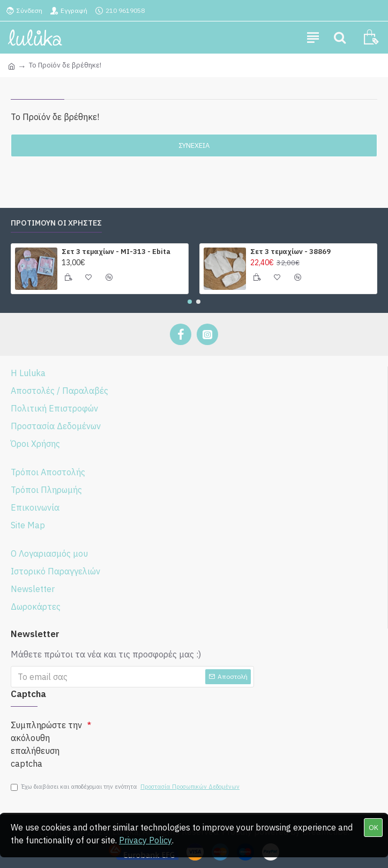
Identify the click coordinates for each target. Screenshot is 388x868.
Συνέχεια (194, 145)
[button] (190, 302)
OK (374, 828)
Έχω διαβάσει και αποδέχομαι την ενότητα (126, 787)
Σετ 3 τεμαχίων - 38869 (290, 252)
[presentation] (173, 736)
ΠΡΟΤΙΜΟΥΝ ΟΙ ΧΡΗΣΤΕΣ (56, 223)
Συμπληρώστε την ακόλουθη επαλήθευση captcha (46, 744)
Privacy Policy (145, 840)
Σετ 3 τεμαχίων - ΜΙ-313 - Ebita (116, 252)
